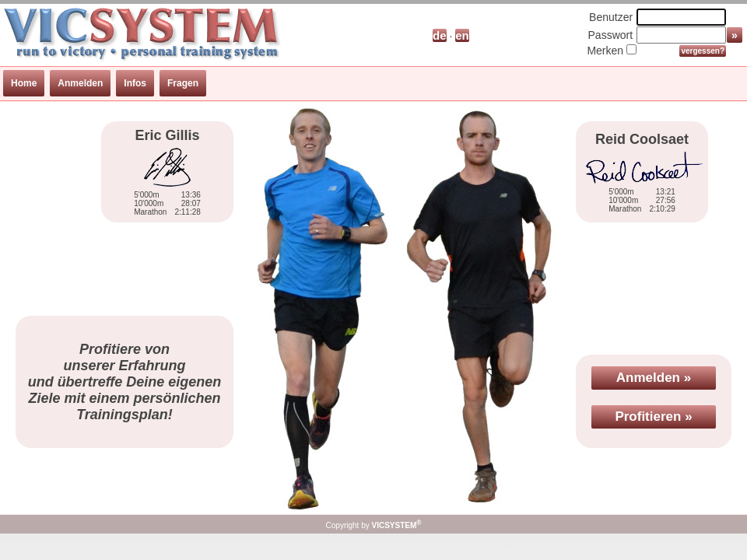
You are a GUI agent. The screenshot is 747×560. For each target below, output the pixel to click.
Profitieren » (653, 416)
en (462, 35)
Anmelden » (654, 378)
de (440, 35)
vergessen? (703, 51)
